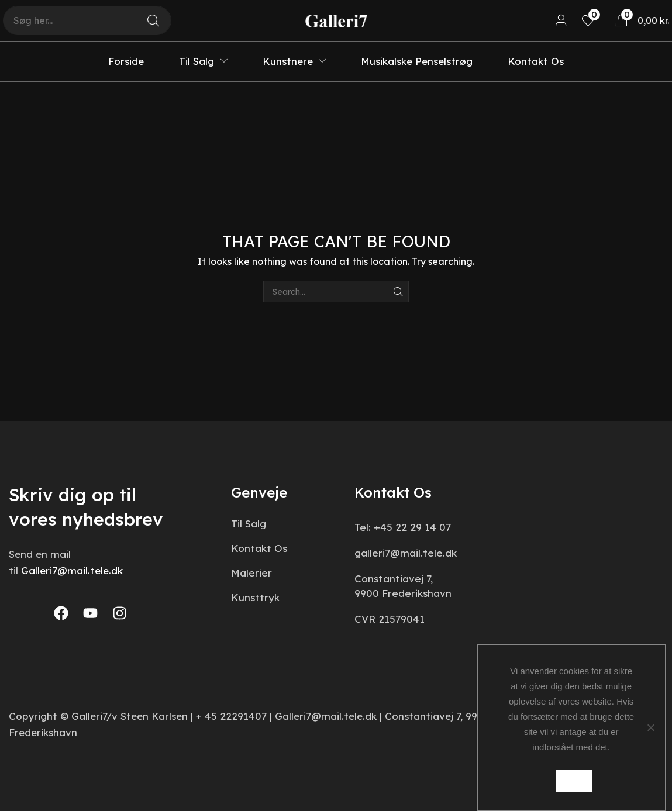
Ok (574, 781)
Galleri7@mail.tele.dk (72, 570)
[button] (561, 21)
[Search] (153, 20)
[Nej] (650, 727)
